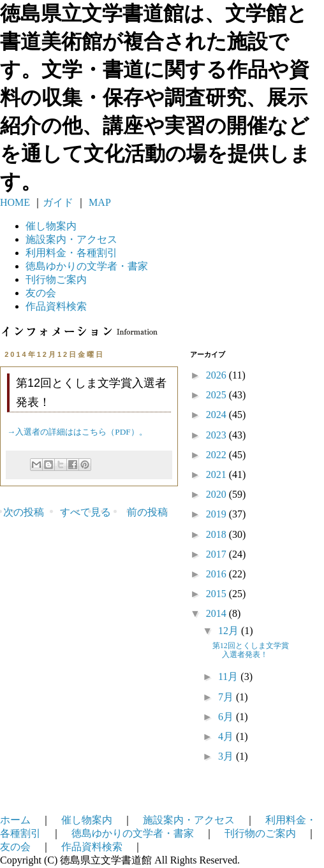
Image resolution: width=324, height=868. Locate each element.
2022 (217, 455)
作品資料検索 (56, 306)
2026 (217, 375)
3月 (227, 756)
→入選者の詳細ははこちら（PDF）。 (77, 432)
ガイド (58, 202)
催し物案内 (51, 226)
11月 (229, 676)
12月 (230, 631)
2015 (217, 594)
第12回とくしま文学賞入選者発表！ (251, 650)
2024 (217, 415)
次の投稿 (24, 512)
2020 (217, 494)
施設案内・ (71, 239)
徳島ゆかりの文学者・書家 (133, 833)
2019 (217, 514)
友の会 (41, 293)
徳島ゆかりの (87, 266)
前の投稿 (147, 512)
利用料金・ (71, 253)
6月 (227, 717)
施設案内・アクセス (189, 820)
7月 (227, 697)
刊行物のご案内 (260, 833)
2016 (217, 574)
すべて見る (85, 512)
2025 (217, 395)
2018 (217, 534)
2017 (217, 554)
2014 (217, 613)
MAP (99, 202)
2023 (217, 435)
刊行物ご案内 (56, 279)
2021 (217, 474)
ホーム (15, 820)
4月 (227, 736)
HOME (15, 202)
